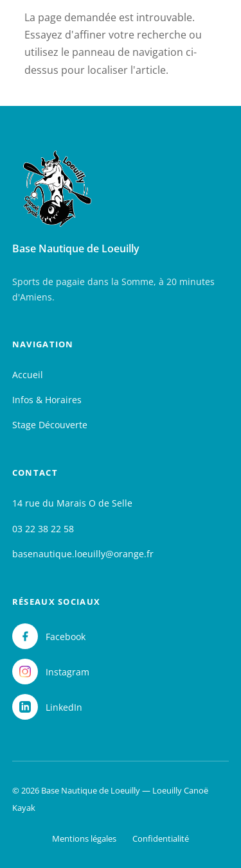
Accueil (28, 375)
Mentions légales (84, 838)
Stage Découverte (50, 425)
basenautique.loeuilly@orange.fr (83, 554)
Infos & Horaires (47, 400)
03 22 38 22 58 (43, 529)
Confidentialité (161, 838)
